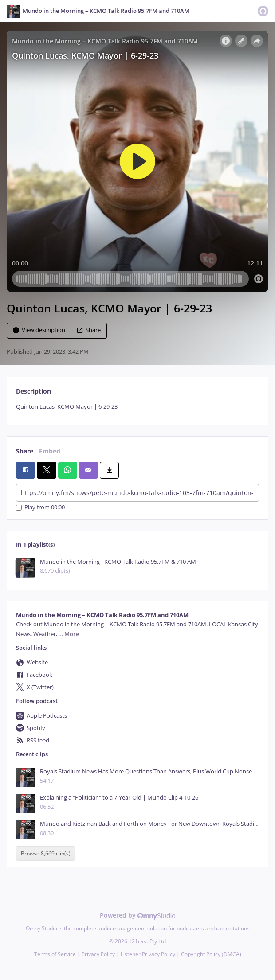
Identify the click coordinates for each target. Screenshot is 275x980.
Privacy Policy (98, 954)
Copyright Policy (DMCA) (211, 954)
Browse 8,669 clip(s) (46, 853)
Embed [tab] (50, 451)
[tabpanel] (137, 407)
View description (39, 330)
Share (89, 330)
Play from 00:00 (40, 508)
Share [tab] (25, 451)
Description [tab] (33, 391)
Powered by (138, 915)
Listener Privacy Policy (148, 954)
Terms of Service (55, 954)
